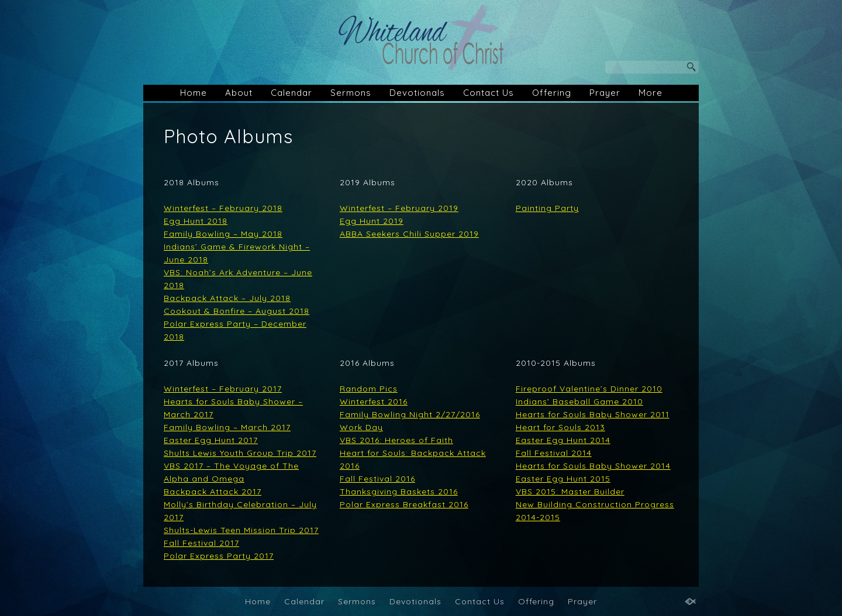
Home (194, 93)
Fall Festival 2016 (377, 479)
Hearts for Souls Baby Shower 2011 (593, 414)
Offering (552, 93)
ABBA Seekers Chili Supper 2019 (409, 234)
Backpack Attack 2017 (213, 492)
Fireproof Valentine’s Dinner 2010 (589, 389)
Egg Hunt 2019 (372, 221)
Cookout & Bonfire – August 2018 (237, 311)
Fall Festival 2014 (554, 453)
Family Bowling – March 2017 (227, 427)
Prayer (605, 93)
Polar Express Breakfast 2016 (404, 504)
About (239, 93)
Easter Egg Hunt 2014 (563, 440)
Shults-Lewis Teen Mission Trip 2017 (241, 530)
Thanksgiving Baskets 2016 (399, 492)
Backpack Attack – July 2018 (227, 298)
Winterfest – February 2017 (223, 389)
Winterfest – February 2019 (399, 208)
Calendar (291, 93)
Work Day (361, 427)
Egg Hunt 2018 (196, 221)
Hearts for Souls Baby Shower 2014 (593, 466)
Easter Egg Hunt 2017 (211, 440)
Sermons (351, 93)
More (651, 93)
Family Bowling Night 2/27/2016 (410, 414)
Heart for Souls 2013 (560, 427)
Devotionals (417, 93)
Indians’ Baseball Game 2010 (579, 402)
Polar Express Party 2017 (219, 556)
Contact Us (489, 93)
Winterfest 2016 (374, 402)
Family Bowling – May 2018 (223, 234)
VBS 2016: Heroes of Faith (396, 440)
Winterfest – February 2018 (223, 208)
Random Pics (369, 389)
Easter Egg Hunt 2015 (563, 479)
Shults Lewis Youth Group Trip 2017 (240, 453)
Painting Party (547, 208)
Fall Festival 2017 (201, 543)
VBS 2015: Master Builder (570, 492)
